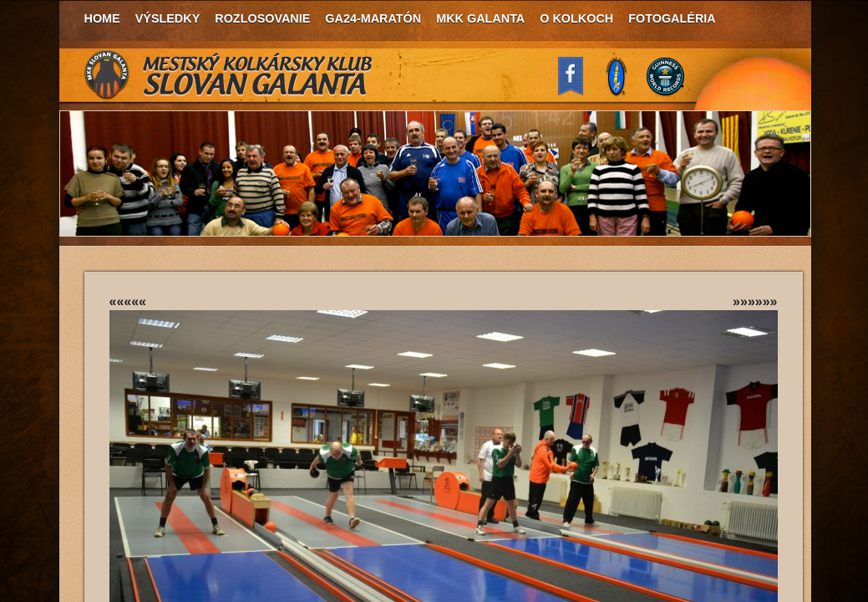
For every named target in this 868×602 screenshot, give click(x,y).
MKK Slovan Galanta (229, 75)
